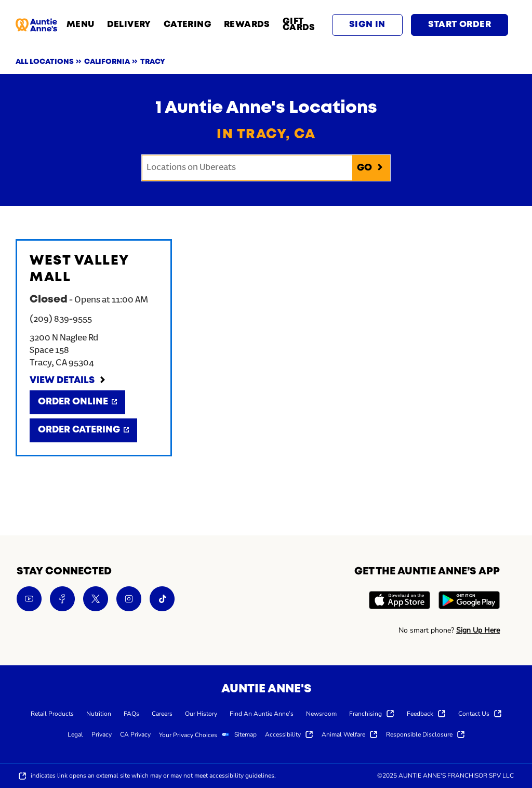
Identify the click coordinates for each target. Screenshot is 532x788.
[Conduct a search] (247, 168)
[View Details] (68, 381)
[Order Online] (77, 402)
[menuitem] (52, 713)
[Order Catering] (83, 430)
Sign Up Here (478, 630)
